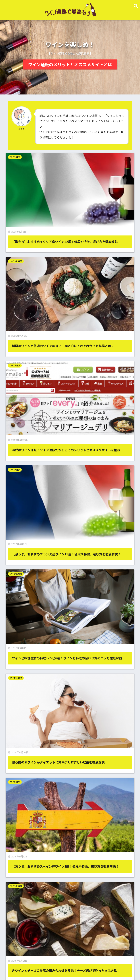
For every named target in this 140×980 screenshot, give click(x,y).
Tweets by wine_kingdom (24, 933)
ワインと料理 (82, 157)
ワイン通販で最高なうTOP (25, 964)
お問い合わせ (102, 587)
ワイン (66, 860)
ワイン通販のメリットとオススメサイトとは (70, 64)
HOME (70, 956)
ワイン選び (17, 157)
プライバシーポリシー (38, 587)
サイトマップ (102, 573)
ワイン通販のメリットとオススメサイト (69, 964)
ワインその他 (82, 301)
